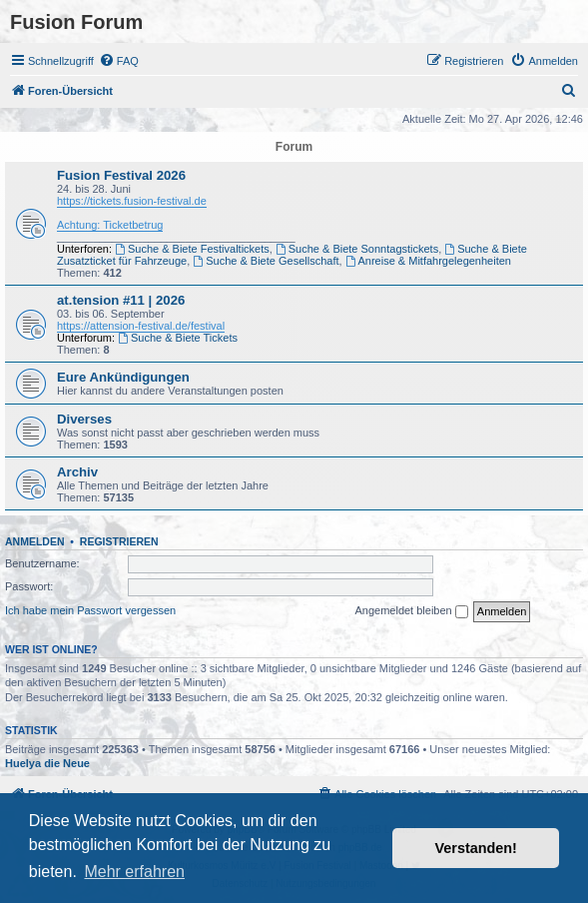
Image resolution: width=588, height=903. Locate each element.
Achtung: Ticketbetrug (110, 225)
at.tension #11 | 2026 (121, 300)
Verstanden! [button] (476, 848)
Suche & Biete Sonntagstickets (357, 249)
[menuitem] (119, 61)
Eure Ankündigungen (123, 377)
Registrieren (119, 541)
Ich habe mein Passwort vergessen (90, 610)
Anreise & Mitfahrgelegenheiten (428, 261)
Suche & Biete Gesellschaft (266, 261)
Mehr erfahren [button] (134, 872)
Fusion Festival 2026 (121, 175)
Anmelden (35, 541)
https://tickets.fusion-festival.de (132, 201)
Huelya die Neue (47, 763)
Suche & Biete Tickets (178, 338)
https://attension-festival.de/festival (141, 326)
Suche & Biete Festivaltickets (192, 249)
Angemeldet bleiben (411, 611)
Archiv (77, 472)
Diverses (84, 419)
